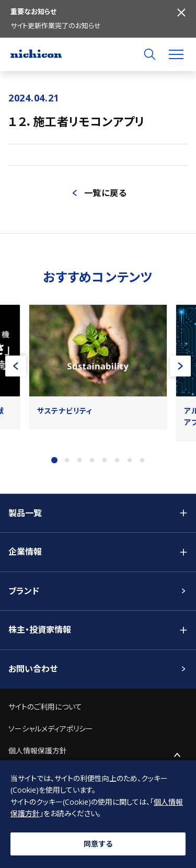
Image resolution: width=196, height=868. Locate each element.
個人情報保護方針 (38, 751)
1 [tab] (54, 460)
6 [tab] (117, 460)
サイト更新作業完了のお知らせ (56, 26)
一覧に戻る (106, 193)
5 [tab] (105, 460)
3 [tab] (79, 460)
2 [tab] (67, 460)
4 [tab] (92, 460)
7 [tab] (130, 460)
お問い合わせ (33, 669)
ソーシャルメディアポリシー (51, 729)
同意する (98, 844)
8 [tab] (142, 460)
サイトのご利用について (45, 707)
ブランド (24, 591)
